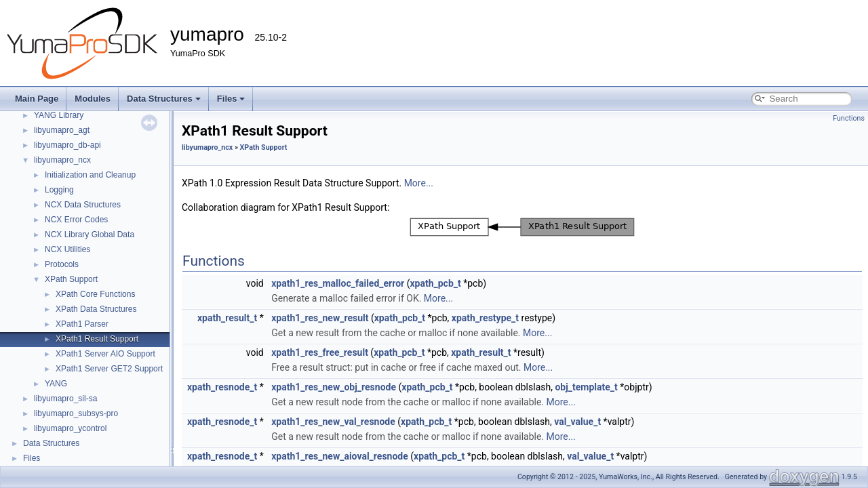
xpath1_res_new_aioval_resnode (340, 456)
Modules (93, 99)
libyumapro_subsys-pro (76, 413)
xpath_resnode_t (222, 387)
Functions (849, 118)
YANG (56, 384)
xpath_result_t (227, 318)
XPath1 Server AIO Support (105, 354)
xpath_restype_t (485, 318)
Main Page (37, 99)
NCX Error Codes (76, 220)
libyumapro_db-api (67, 145)
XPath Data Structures (96, 309)
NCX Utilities (67, 249)
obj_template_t (586, 387)
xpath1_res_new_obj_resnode (334, 387)
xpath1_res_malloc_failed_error (338, 283)
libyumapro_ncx (62, 160)
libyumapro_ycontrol (70, 428)
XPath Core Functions (95, 294)
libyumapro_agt (62, 130)
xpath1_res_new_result (320, 318)
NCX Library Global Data (90, 235)
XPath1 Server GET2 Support (109, 369)
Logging (59, 190)
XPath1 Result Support (97, 339)
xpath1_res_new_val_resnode (333, 422)
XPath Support (71, 279)
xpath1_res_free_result (320, 352)
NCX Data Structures (83, 205)
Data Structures (164, 99)
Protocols (62, 264)
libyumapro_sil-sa (65, 399)
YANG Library (59, 115)
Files (231, 99)
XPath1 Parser (82, 324)
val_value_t (577, 422)
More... (419, 183)
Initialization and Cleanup (90, 175)
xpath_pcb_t (435, 283)
